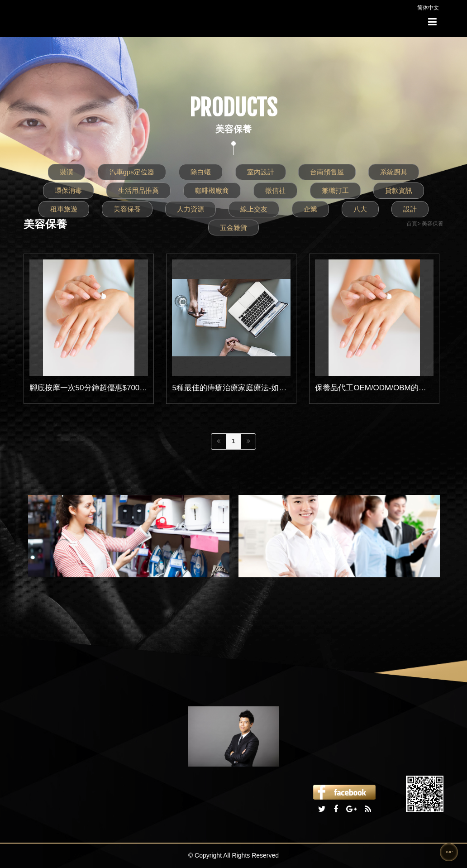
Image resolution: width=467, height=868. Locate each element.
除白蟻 (201, 172)
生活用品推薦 (138, 190)
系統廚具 (394, 172)
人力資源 (191, 209)
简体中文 (428, 8)
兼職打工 (335, 190)
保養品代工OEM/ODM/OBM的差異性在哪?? (390, 388)
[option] (129, 536)
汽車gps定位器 (132, 172)
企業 (310, 209)
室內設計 (261, 172)
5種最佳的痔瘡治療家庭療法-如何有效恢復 (245, 388)
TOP (449, 852)
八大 (360, 209)
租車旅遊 (64, 209)
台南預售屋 (327, 172)
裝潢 (67, 172)
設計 (410, 209)
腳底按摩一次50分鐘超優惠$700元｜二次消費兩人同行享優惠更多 (142, 388)
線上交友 (254, 209)
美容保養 (127, 209)
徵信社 (275, 190)
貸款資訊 (399, 190)
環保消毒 (68, 190)
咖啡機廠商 (212, 190)
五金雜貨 (233, 228)
